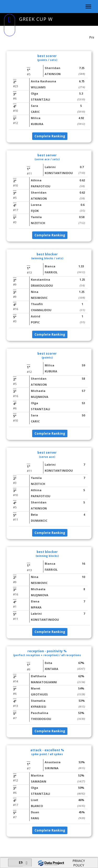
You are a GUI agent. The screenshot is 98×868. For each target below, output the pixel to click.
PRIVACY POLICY (79, 863)
